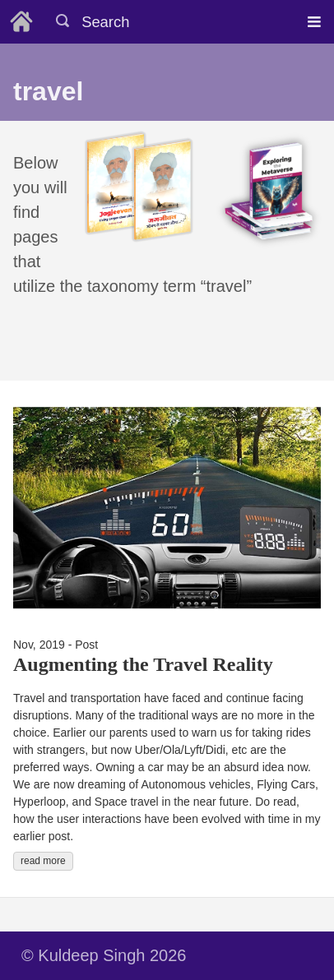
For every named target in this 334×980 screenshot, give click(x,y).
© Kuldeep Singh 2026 (104, 955)
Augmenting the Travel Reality (143, 664)
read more (43, 861)
